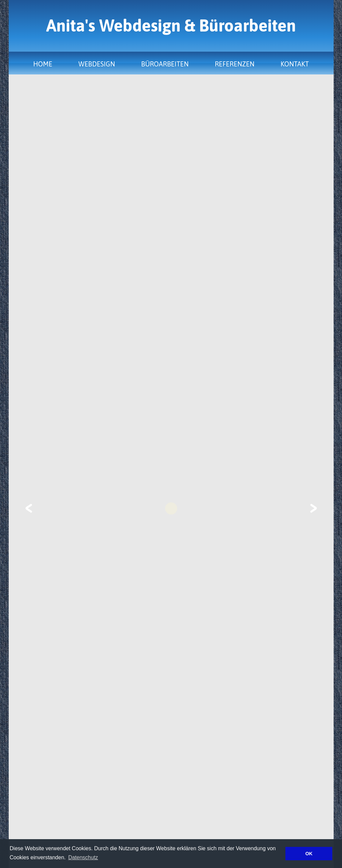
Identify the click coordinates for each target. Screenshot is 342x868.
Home (43, 64)
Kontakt (295, 64)
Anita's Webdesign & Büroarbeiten (171, 26)
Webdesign (97, 64)
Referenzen (234, 64)
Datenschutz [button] (83, 857)
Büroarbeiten (165, 64)
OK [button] (309, 854)
